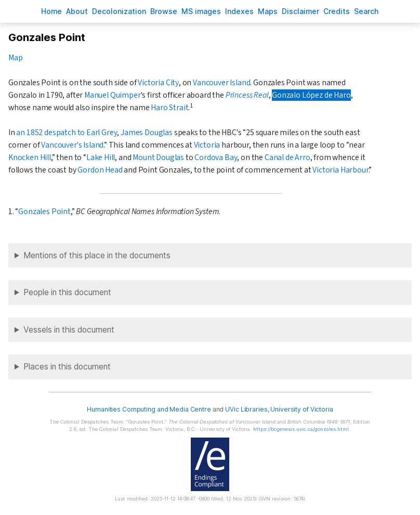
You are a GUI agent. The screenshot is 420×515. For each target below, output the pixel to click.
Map (15, 58)
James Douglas (147, 133)
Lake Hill (101, 157)
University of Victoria (301, 409)
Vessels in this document (69, 330)
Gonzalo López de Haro (311, 95)
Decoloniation (119, 11)
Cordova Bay (216, 157)
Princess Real (247, 95)
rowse (164, 11)
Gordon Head (100, 170)
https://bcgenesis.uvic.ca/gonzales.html (301, 429)
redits (337, 11)
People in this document (67, 292)
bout (77, 11)
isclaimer (300, 11)
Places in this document (67, 367)
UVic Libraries (246, 409)
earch (366, 11)
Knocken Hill (30, 157)
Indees (239, 11)
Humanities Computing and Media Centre (149, 409)
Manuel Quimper (113, 95)
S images (201, 11)
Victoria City (158, 83)
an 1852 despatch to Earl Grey (67, 133)
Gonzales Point (44, 212)
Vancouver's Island (72, 145)
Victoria (207, 145)
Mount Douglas (158, 157)
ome (51, 11)
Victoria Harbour (340, 170)
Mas (268, 11)
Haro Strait (169, 108)
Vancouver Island (221, 83)
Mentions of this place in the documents (97, 255)
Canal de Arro (287, 157)
